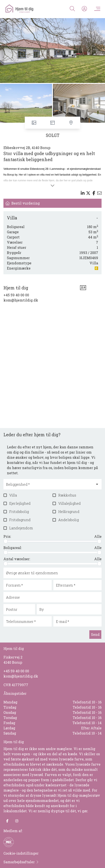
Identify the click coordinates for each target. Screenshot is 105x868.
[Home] (28, 9)
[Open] (97, 484)
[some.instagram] (17, 821)
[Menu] (96, 9)
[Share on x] (88, 193)
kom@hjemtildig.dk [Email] (21, 300)
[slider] (6, 541)
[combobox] (49, 486)
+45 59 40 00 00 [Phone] (16, 295)
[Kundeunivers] (84, 9)
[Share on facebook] (94, 193)
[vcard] (83, 288)
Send (95, 635)
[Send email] (99, 193)
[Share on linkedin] (83, 193)
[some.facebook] (7, 821)
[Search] (72, 9)
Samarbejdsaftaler (21, 862)
